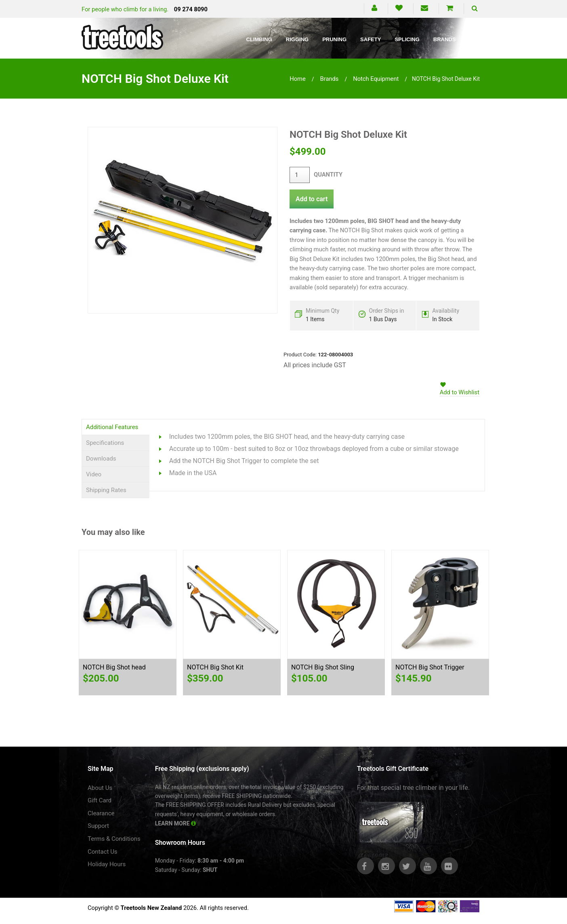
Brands (445, 39)
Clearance (101, 813)
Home (298, 79)
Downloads (101, 459)
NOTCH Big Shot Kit (215, 667)
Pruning (334, 39)
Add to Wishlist (460, 392)
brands (330, 79)
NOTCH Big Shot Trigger (430, 667)
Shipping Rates (106, 490)
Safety (371, 39)
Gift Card (100, 800)
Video (94, 474)
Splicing (407, 39)
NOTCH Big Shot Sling (323, 667)
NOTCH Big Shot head (114, 667)
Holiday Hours (107, 864)
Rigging (297, 39)
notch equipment (376, 79)
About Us (100, 788)
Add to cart (312, 199)
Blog (477, 39)
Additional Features (112, 427)
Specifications (105, 443)
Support (98, 826)
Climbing (259, 39)
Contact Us (103, 852)
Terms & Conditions (114, 839)
